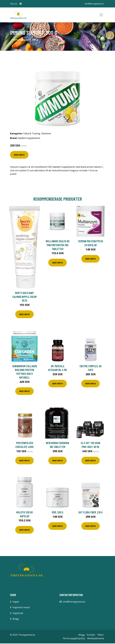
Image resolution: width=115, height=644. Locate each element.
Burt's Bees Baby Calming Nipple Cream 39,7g (24, 297)
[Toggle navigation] (101, 15)
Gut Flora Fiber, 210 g (91, 513)
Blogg (16, 619)
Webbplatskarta (96, 639)
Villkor (101, 635)
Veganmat (18, 614)
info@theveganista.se (94, 4)
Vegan (16, 602)
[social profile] (21, 4)
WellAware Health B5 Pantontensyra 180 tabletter (58, 245)
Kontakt (91, 635)
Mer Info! (19, 155)
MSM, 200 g (58, 513)
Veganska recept (21, 608)
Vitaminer (46, 134)
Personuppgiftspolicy (74, 639)
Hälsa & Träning (32, 134)
